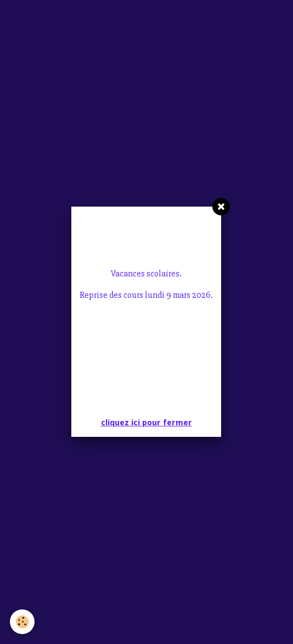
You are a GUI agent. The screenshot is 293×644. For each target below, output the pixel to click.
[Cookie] (22, 622)
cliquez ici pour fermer (146, 298)
